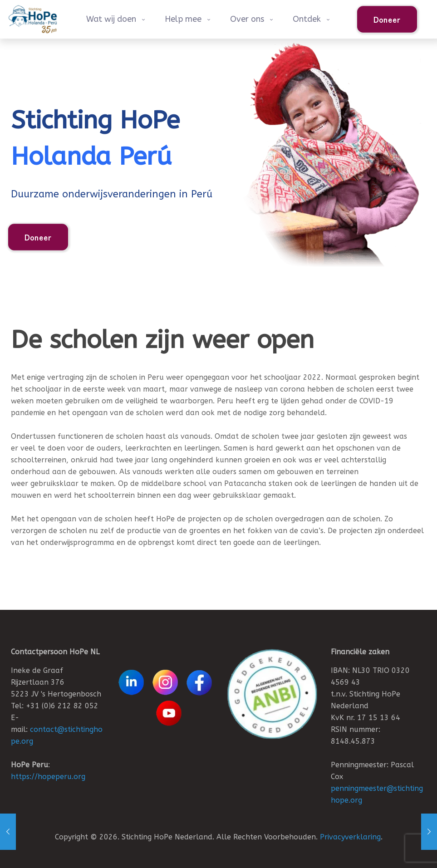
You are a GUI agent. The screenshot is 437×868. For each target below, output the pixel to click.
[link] (272, 694)
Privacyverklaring (350, 837)
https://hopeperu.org (48, 777)
